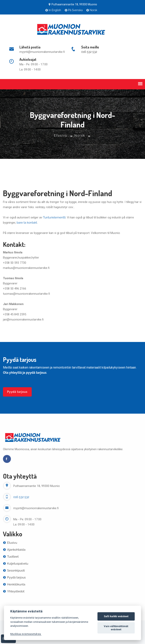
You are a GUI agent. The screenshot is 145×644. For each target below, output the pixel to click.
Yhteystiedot (14, 591)
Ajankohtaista (14, 550)
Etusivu (61, 136)
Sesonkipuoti (14, 571)
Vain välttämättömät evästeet (116, 628)
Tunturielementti (54, 217)
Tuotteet (11, 557)
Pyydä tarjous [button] (17, 392)
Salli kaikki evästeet (116, 616)
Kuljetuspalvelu (16, 564)
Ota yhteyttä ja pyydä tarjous (25, 373)
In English (53, 10)
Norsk (92, 10)
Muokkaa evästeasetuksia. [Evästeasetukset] (26, 634)
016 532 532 (89, 52)
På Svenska (74, 10)
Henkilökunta (14, 584)
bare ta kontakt (27, 223)
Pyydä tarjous (14, 577)
